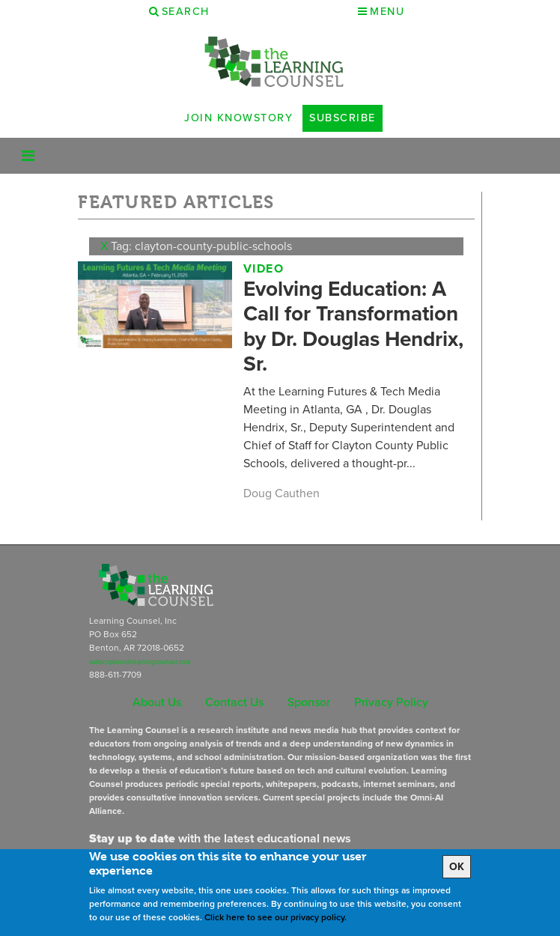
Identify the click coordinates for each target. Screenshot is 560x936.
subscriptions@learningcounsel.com (140, 662)
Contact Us (234, 702)
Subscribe (343, 118)
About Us (157, 702)
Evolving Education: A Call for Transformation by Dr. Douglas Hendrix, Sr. (353, 326)
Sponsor (309, 702)
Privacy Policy (391, 702)
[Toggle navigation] (28, 156)
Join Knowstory (238, 118)
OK (457, 867)
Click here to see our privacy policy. (276, 917)
